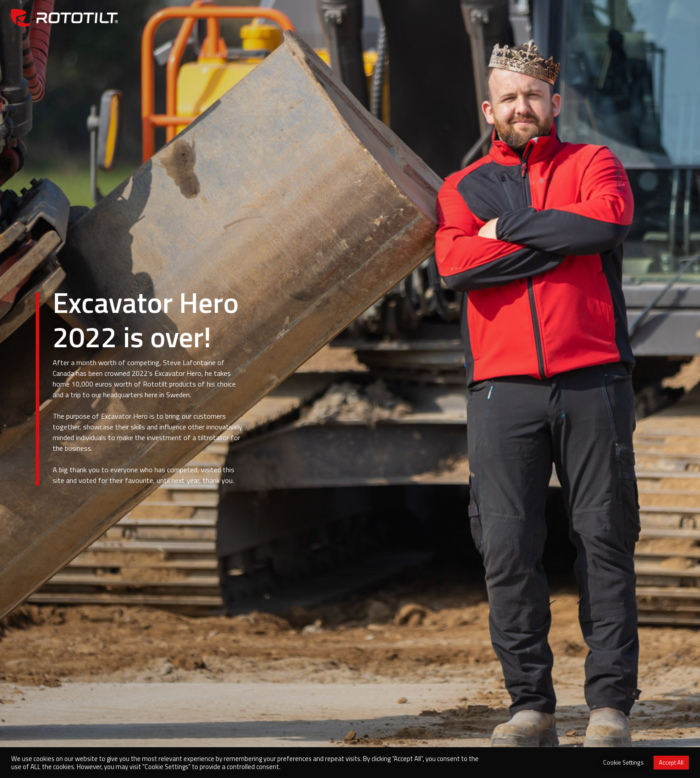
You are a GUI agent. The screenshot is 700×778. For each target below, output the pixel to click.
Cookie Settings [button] (623, 762)
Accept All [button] (671, 762)
